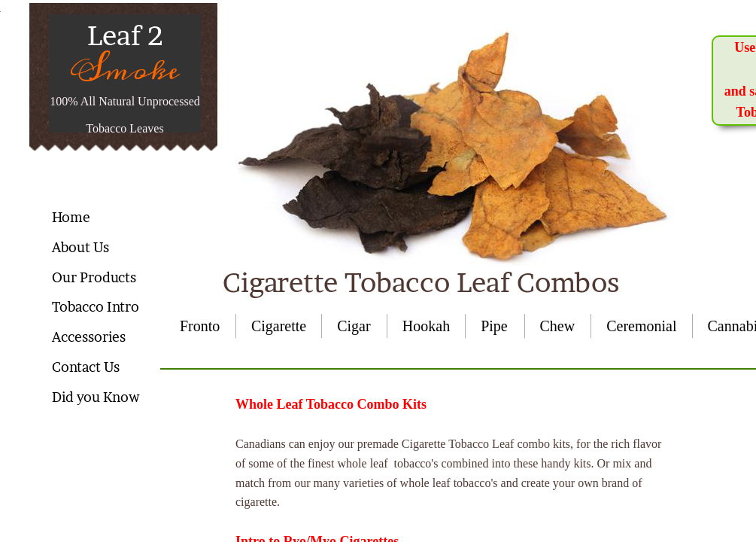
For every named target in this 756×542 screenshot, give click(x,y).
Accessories (89, 337)
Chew (558, 326)
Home (71, 217)
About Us (80, 247)
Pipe (494, 326)
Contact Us (86, 367)
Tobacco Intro (96, 307)
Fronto (200, 326)
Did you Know (96, 397)
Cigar (354, 326)
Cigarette (279, 326)
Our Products (94, 277)
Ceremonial (641, 326)
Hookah (426, 326)
